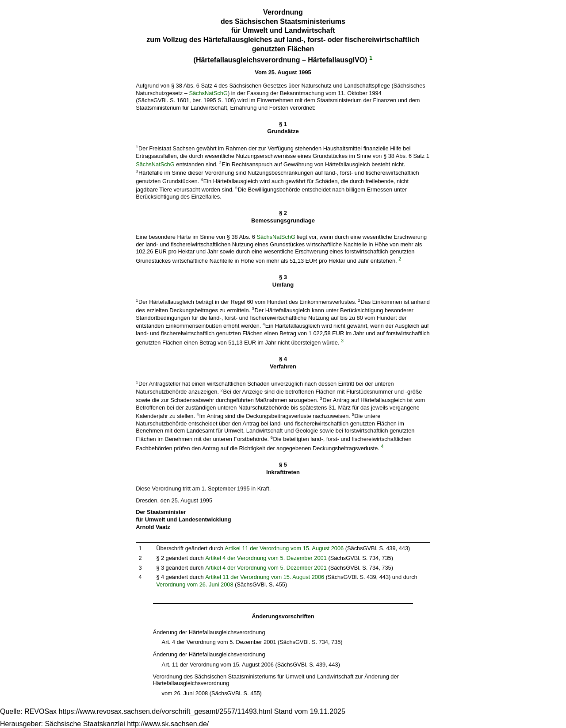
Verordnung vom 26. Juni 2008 (195, 584)
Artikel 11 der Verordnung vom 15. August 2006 (284, 548)
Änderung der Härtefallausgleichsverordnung (209, 632)
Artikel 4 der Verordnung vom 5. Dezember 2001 (266, 558)
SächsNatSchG (208, 93)
